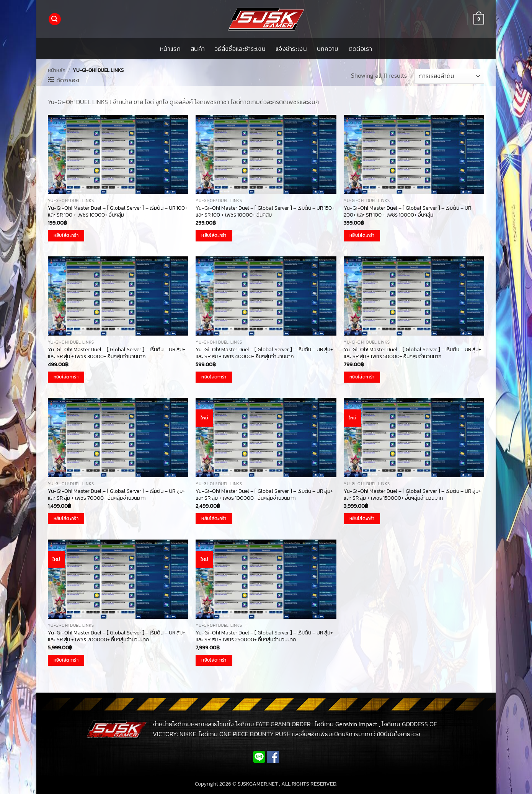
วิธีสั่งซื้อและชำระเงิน (240, 49)
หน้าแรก (170, 49)
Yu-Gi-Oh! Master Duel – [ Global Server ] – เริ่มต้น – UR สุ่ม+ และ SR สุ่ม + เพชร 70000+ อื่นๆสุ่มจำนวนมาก (117, 495)
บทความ (328, 49)
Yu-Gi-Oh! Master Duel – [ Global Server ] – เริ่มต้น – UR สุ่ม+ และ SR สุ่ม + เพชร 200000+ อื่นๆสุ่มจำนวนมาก (117, 636)
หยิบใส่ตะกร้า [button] (66, 235)
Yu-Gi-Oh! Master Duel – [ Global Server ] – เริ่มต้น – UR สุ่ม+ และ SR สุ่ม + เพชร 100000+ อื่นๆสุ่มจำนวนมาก (264, 495)
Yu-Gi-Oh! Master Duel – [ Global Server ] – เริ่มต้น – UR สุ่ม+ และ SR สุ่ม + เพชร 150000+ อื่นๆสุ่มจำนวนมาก (412, 495)
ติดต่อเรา (360, 49)
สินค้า (198, 49)
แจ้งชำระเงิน (291, 49)
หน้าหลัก (57, 70)
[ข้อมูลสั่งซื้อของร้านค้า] (449, 76)
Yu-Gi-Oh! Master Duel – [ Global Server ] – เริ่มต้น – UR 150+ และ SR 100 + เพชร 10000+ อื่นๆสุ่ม (265, 211)
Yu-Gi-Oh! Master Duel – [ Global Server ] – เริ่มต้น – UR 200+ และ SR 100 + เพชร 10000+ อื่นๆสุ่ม (407, 211)
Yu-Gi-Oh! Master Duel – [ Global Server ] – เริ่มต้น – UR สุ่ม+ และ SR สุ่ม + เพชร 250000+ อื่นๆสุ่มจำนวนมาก (264, 636)
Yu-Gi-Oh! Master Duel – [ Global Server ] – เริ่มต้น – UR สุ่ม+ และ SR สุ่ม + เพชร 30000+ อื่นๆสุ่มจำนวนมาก (117, 353)
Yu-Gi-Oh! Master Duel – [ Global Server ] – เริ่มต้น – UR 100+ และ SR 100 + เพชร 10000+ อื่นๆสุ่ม (118, 211)
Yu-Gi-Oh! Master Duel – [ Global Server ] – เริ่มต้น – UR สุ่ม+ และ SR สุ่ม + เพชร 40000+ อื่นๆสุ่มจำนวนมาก (264, 353)
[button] (55, 19)
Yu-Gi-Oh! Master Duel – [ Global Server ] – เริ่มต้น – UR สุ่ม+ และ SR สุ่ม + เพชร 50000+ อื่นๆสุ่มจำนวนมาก (412, 353)
